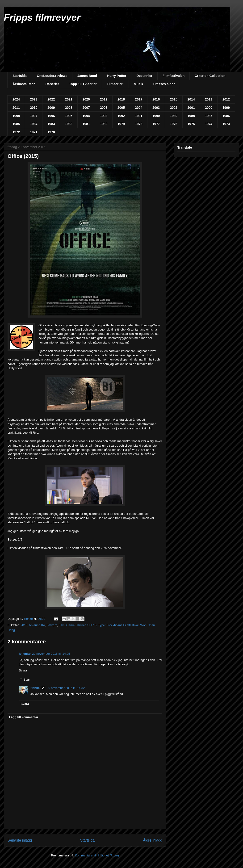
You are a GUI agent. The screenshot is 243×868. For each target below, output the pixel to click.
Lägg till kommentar (24, 717)
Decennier (144, 76)
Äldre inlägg (153, 840)
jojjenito (25, 654)
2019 (104, 99)
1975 (191, 124)
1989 (174, 116)
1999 (226, 108)
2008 (69, 108)
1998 (16, 116)
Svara (23, 670)
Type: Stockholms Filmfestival (118, 625)
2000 (209, 108)
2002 (174, 108)
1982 (69, 124)
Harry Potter (117, 76)
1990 (156, 116)
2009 (51, 108)
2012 (226, 99)
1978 (139, 124)
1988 (191, 116)
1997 (34, 116)
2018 (121, 99)
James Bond (87, 76)
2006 (104, 108)
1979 (121, 124)
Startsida (20, 76)
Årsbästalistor (24, 84)
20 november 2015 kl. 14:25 (51, 654)
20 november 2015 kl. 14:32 (66, 688)
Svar (27, 679)
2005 (121, 108)
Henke (35, 688)
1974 (209, 124)
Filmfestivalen (174, 76)
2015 (174, 99)
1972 (16, 132)
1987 (209, 116)
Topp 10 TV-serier (83, 84)
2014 (191, 99)
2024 (16, 99)
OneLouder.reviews (52, 76)
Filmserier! (115, 84)
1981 (86, 124)
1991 (139, 116)
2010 (34, 108)
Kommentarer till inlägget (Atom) (97, 855)
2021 (69, 99)
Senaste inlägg (20, 840)
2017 (139, 99)
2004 (139, 108)
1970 (51, 132)
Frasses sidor (164, 84)
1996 (51, 116)
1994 (86, 116)
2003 (156, 108)
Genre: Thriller (76, 625)
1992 (121, 116)
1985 (16, 124)
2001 (191, 108)
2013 (209, 99)
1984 (34, 124)
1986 (226, 116)
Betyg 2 (52, 625)
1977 (156, 124)
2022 (51, 99)
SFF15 (92, 625)
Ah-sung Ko (37, 625)
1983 (51, 124)
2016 (156, 99)
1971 (34, 132)
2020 (86, 99)
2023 (34, 99)
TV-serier (52, 84)
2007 (86, 108)
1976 (174, 124)
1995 (69, 116)
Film (62, 625)
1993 (104, 116)
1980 (104, 124)
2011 (16, 108)
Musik (138, 84)
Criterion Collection (210, 76)
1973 (226, 124)
